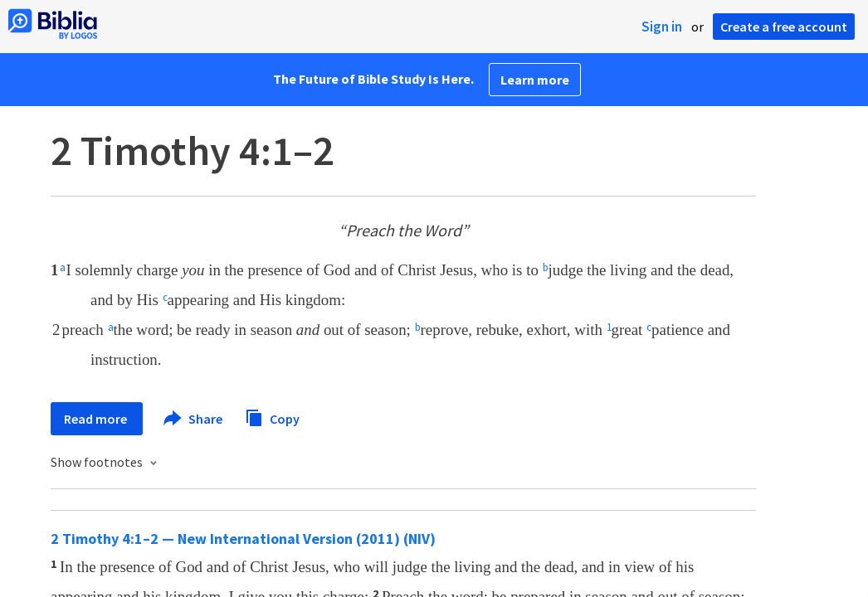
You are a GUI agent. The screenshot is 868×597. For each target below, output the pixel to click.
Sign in (662, 27)
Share (194, 419)
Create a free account (784, 27)
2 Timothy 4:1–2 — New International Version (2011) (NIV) (243, 539)
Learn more (535, 80)
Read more (97, 419)
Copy (272, 417)
